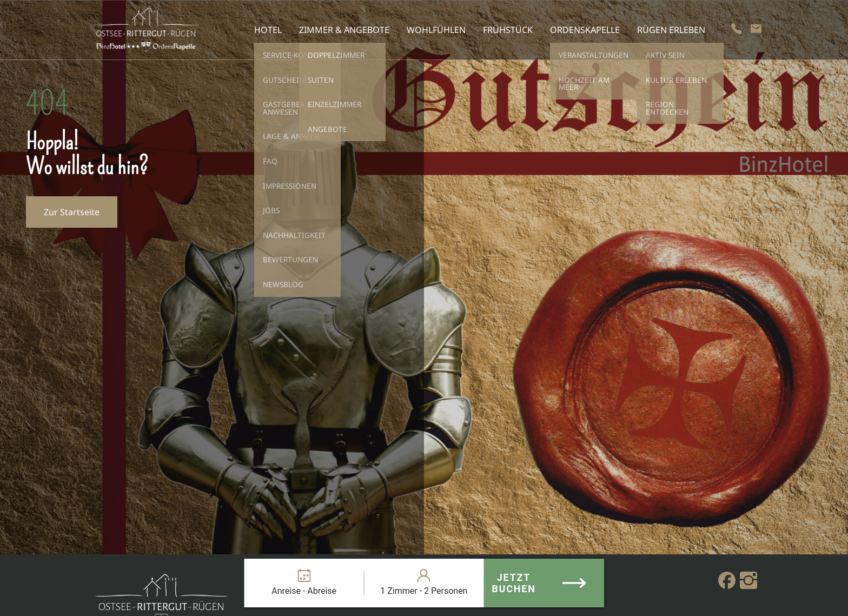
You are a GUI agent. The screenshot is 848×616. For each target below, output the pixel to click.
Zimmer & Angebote (344, 30)
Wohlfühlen (436, 30)
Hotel (268, 30)
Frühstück (508, 30)
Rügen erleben (671, 30)
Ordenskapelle (585, 30)
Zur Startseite (72, 212)
